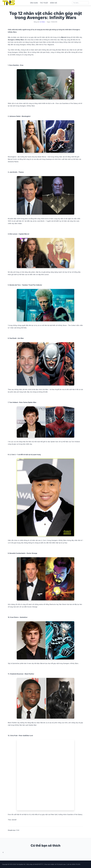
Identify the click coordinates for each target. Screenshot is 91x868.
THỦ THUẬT (44, 3)
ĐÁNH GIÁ (54, 3)
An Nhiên (42, 22)
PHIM (18, 830)
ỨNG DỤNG (34, 3)
